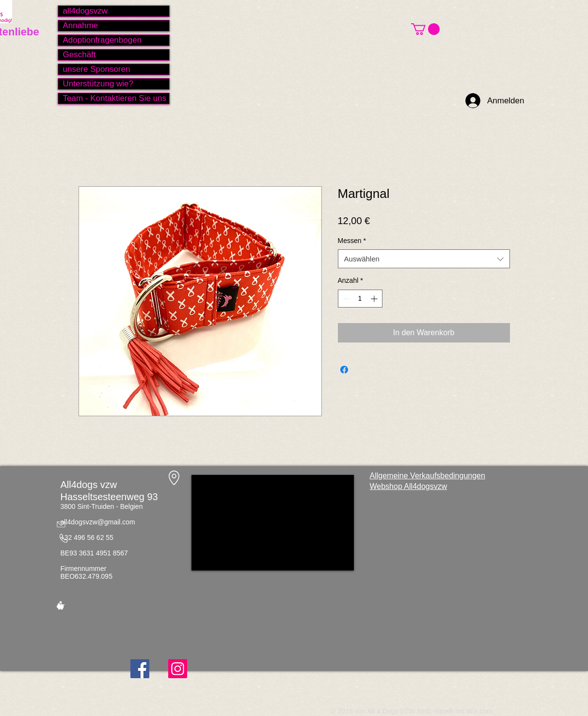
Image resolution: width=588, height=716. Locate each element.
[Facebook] (140, 669)
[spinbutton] (360, 299)
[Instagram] (178, 669)
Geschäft (79, 55)
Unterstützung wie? (98, 84)
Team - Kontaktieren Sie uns (115, 98)
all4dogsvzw (86, 11)
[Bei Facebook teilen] (344, 370)
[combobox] (424, 259)
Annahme (81, 25)
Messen (352, 241)
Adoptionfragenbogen (103, 40)
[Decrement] (345, 299)
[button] (425, 29)
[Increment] (375, 299)
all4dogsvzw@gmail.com (98, 522)
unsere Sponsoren (97, 69)
